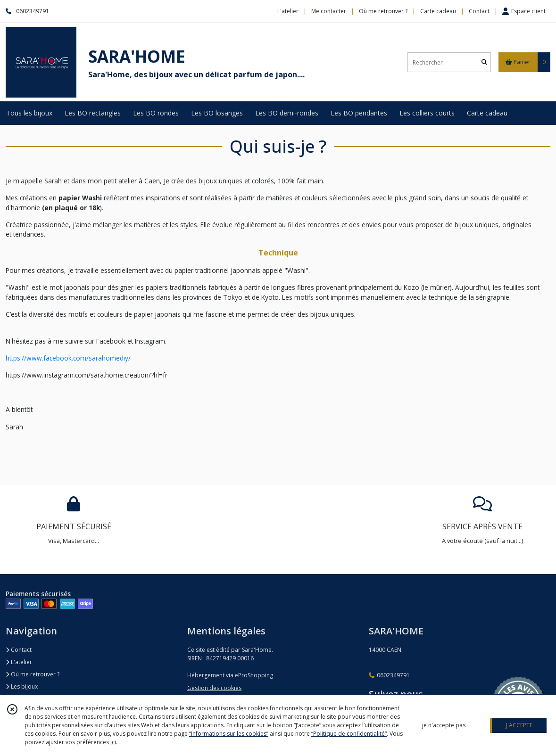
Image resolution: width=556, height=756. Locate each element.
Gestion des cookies (214, 688)
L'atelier (19, 662)
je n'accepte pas (444, 725)
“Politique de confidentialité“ (349, 734)
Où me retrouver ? (33, 674)
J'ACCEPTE (519, 725)
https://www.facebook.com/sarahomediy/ (68, 358)
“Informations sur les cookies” (229, 734)
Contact (479, 11)
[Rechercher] (484, 62)
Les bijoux (22, 686)
